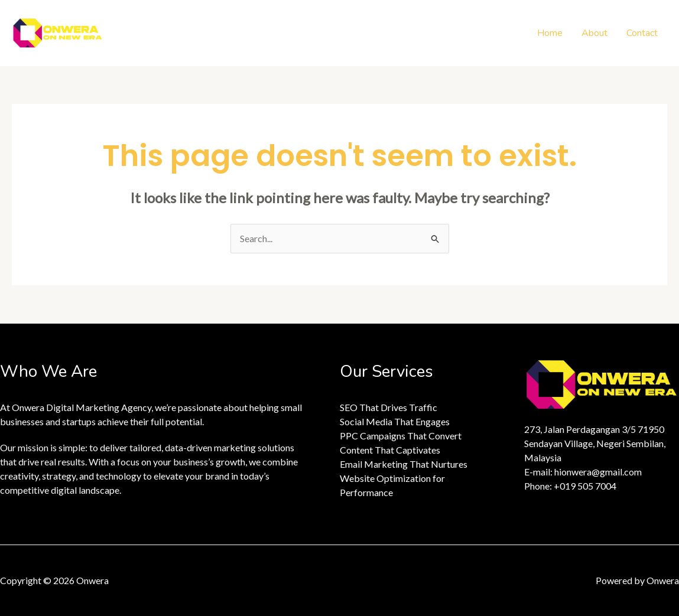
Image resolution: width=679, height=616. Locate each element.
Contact (642, 33)
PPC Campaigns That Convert (401, 436)
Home (550, 33)
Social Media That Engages (395, 421)
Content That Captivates (390, 450)
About (594, 33)
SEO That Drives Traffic (389, 407)
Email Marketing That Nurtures (404, 464)
